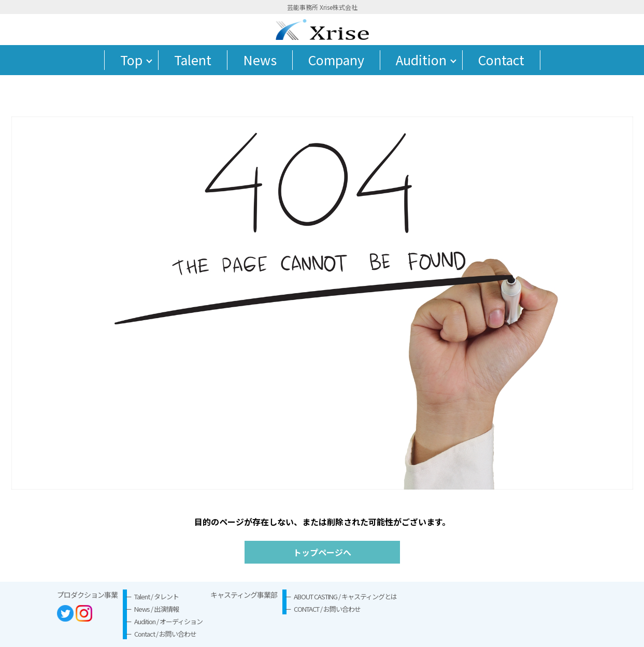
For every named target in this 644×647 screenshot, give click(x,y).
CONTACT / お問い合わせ (327, 609)
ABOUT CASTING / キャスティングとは (345, 596)
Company (336, 60)
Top (131, 60)
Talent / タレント (156, 596)
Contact (501, 60)
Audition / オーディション (168, 621)
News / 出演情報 (156, 609)
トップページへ (322, 552)
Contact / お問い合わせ (165, 634)
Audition (421, 60)
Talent (193, 60)
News (260, 60)
